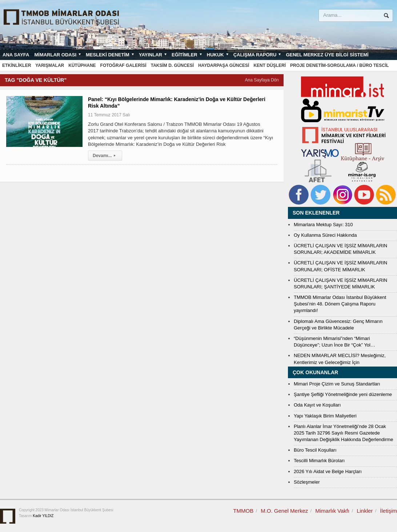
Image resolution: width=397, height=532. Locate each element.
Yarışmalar (50, 65)
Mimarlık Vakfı (332, 511)
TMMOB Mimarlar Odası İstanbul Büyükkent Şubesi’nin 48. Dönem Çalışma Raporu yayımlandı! (340, 304)
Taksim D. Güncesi (172, 65)
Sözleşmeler (307, 482)
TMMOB (243, 511)
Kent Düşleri (270, 65)
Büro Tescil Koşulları (315, 450)
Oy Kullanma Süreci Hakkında (325, 235)
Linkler (365, 511)
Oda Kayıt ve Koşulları (317, 405)
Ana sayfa (16, 55)
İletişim (388, 511)
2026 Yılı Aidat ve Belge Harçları (328, 471)
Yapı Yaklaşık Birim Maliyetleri (325, 416)
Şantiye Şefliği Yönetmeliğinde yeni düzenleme (343, 394)
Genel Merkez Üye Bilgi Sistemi (327, 55)
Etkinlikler (17, 65)
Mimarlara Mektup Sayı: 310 (323, 225)
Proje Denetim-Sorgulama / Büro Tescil (340, 65)
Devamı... (105, 156)
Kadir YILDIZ (43, 516)
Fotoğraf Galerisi (123, 65)
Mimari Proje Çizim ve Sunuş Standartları (337, 384)
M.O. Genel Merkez (284, 511)
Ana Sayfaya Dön (262, 80)
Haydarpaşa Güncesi (224, 65)
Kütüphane (82, 65)
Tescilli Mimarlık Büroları (319, 461)
